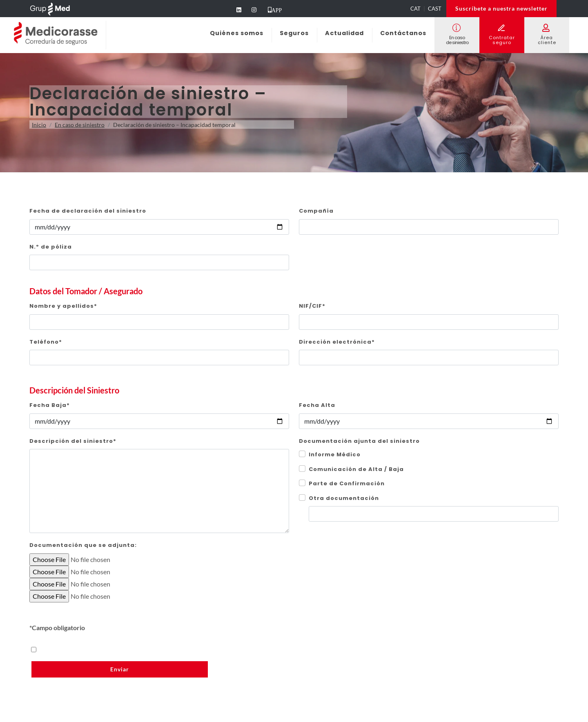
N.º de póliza (51, 247)
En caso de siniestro (80, 125)
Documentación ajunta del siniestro (359, 441)
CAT (415, 9)
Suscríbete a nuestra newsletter (501, 8)
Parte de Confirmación (347, 483)
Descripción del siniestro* (73, 441)
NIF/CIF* (312, 306)
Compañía (316, 211)
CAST (435, 9)
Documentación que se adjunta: (83, 545)
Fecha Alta (317, 405)
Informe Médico (335, 454)
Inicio (39, 125)
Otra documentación (344, 498)
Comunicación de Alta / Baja (356, 469)
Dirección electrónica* (337, 342)
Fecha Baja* (50, 405)
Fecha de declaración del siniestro (88, 211)
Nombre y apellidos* (63, 306)
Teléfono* (46, 342)
